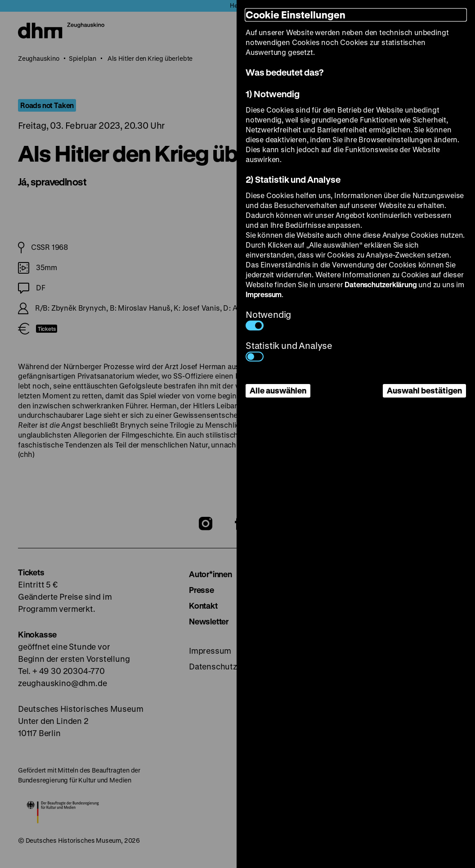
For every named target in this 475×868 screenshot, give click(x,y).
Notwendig (268, 319)
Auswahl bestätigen (424, 390)
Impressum (264, 294)
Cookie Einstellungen (296, 15)
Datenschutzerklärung (381, 284)
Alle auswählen (278, 390)
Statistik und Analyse (289, 350)
